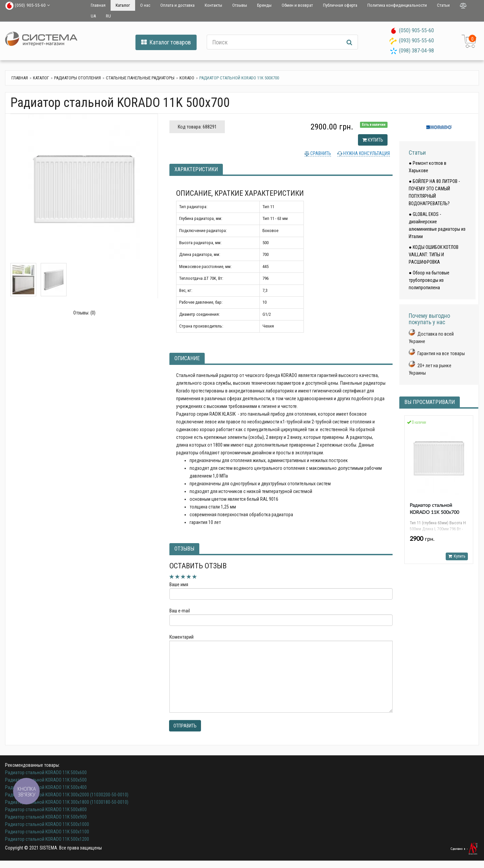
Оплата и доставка (177, 5)
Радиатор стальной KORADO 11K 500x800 (46, 809)
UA (93, 16)
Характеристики (196, 169)
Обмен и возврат (297, 5)
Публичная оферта (340, 5)
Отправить (185, 726)
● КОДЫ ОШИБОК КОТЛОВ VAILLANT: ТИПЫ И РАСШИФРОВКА (433, 255)
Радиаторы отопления (77, 78)
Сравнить (320, 153)
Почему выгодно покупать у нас (429, 319)
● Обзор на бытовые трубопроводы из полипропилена (429, 280)
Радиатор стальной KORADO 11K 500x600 (46, 772)
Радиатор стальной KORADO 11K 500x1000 (47, 824)
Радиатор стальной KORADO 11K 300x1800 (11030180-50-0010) (67, 802)
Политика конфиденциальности (397, 5)
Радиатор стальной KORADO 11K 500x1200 (47, 839)
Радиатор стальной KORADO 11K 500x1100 (47, 832)
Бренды (264, 5)
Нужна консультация (366, 153)
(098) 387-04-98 (416, 51)
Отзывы (240, 5)
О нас (145, 5)
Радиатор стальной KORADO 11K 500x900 (46, 817)
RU (108, 16)
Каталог (123, 5)
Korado (187, 78)
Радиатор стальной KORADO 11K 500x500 (46, 780)
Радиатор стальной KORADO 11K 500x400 (46, 787)
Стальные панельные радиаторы (140, 78)
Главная (98, 5)
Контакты (213, 5)
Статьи (443, 5)
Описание (187, 358)
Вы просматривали (430, 402)
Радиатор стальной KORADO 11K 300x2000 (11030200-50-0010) (67, 795)
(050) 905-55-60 (416, 30)
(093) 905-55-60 (416, 41)
